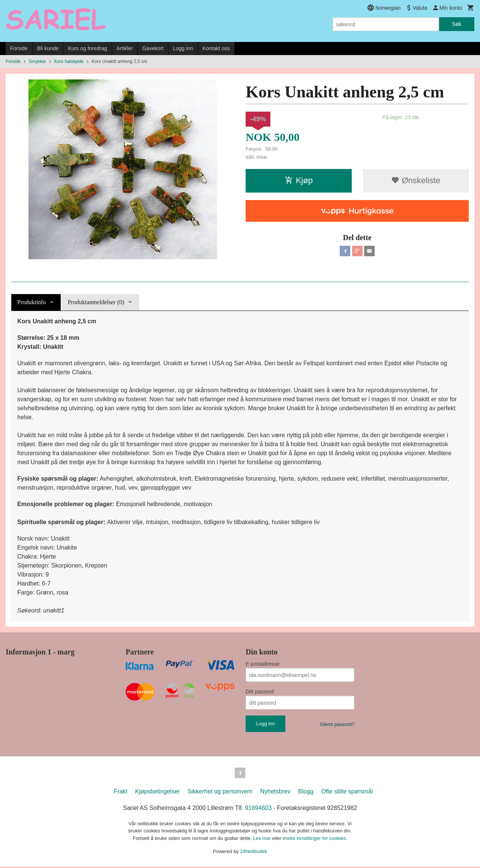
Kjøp (299, 180)
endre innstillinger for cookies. (315, 840)
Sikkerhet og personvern (220, 793)
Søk (457, 24)
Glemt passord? (337, 724)
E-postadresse (262, 664)
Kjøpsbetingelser (157, 793)
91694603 (258, 809)
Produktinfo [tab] (31, 302)
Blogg (306, 793)
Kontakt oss (216, 48)
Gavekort (153, 48)
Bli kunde (48, 48)
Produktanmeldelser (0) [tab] (96, 302)
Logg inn (183, 48)
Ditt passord (260, 692)
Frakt (120, 793)
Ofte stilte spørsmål (347, 793)
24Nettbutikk (253, 853)
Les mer (263, 840)
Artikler (125, 48)
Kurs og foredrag (87, 48)
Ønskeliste (416, 180)
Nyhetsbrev (275, 793)
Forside (19, 48)
